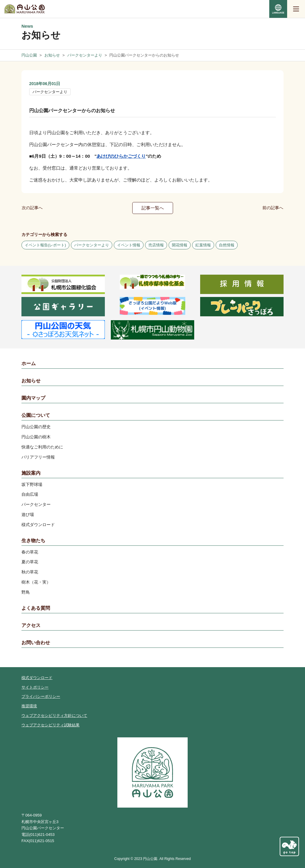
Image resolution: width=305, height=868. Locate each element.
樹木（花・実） (36, 582)
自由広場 (30, 494)
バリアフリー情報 (38, 457)
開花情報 (180, 245)
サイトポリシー (35, 687)
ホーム (29, 363)
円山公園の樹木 (36, 437)
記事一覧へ (153, 208)
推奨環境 (29, 706)
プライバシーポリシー (41, 696)
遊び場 (28, 514)
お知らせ (31, 381)
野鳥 (26, 592)
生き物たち (33, 541)
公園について (36, 415)
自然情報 (227, 245)
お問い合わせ (36, 643)
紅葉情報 (203, 245)
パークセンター (36, 504)
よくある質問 (36, 608)
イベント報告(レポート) (45, 245)
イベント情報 (129, 245)
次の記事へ (32, 208)
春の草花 (30, 552)
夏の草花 (30, 562)
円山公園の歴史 (36, 427)
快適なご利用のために (42, 447)
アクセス (31, 625)
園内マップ (33, 398)
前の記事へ (273, 208)
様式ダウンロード (38, 525)
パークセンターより (50, 92)
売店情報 (156, 245)
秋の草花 (30, 572)
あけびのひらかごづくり (121, 156)
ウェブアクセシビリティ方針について (54, 715)
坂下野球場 (32, 484)
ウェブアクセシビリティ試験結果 (50, 725)
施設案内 (31, 473)
